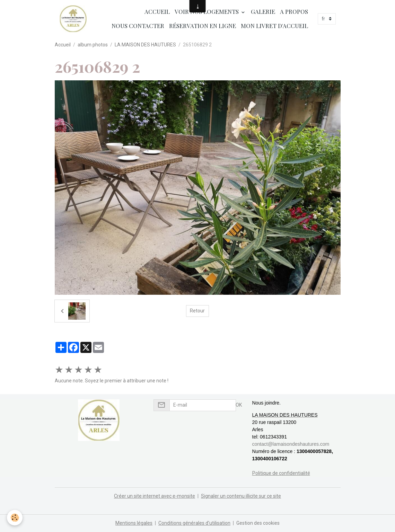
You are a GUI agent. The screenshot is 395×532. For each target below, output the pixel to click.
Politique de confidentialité (281, 473)
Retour (197, 311)
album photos (93, 45)
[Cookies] (15, 518)
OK (239, 405)
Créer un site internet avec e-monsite (155, 496)
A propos (294, 11)
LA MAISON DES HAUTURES (145, 45)
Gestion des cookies (258, 523)
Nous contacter (138, 26)
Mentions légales (134, 523)
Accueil (157, 11)
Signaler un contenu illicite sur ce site (241, 496)
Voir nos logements (207, 11)
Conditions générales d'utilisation (194, 523)
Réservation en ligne (203, 26)
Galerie (263, 11)
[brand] (73, 19)
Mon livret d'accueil (274, 26)
